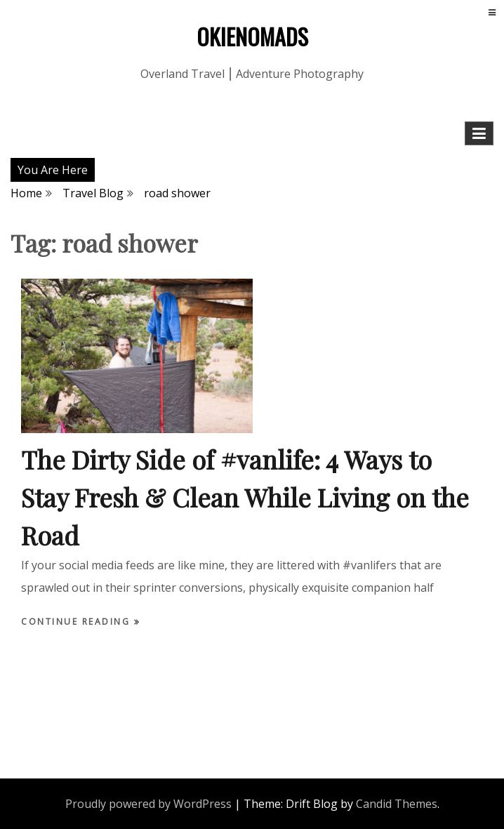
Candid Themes (397, 804)
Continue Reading (78, 622)
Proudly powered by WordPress (148, 804)
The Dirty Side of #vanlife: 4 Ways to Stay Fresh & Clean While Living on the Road (245, 497)
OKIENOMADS (252, 36)
